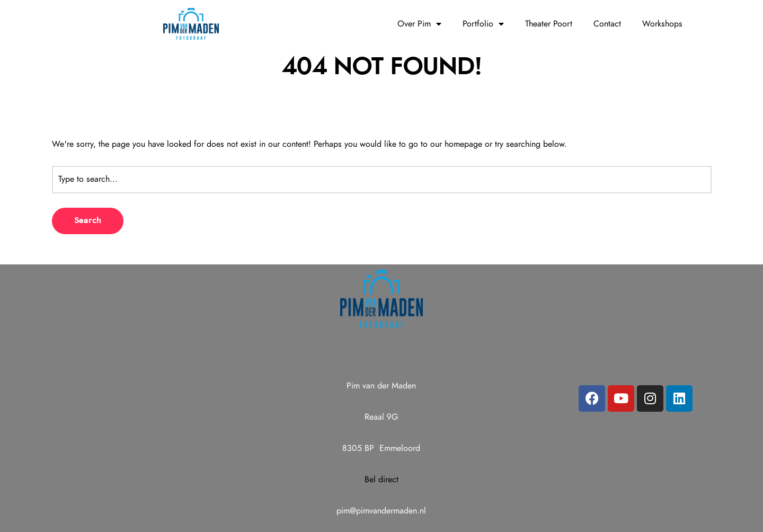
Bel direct (381, 480)
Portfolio (483, 24)
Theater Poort (549, 24)
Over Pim (419, 24)
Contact (607, 24)
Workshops (662, 24)
